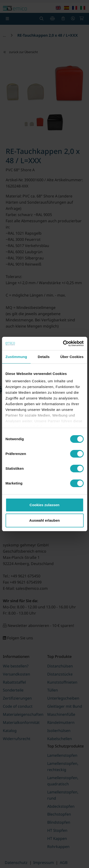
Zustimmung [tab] (16, 357)
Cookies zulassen (45, 505)
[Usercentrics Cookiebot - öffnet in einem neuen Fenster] (63, 343)
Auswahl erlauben (44, 520)
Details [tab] (44, 357)
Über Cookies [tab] (72, 357)
